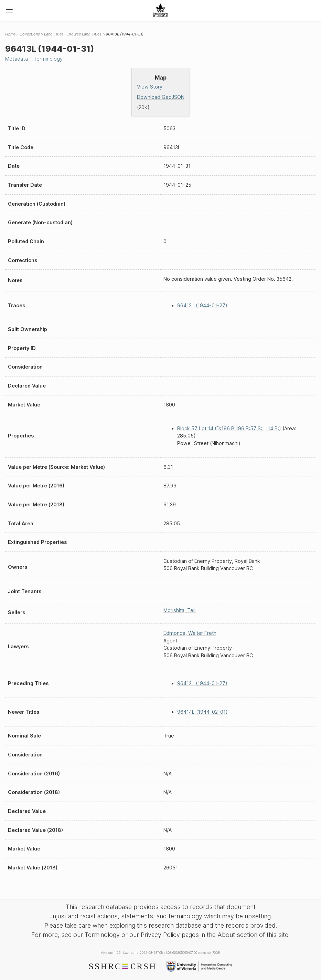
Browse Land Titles (84, 34)
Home (10, 34)
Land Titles (54, 34)
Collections (30, 34)
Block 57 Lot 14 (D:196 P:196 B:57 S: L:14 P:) (229, 428)
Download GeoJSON (161, 97)
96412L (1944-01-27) (202, 305)
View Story (150, 87)
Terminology (48, 59)
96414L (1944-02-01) (202, 712)
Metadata (17, 59)
